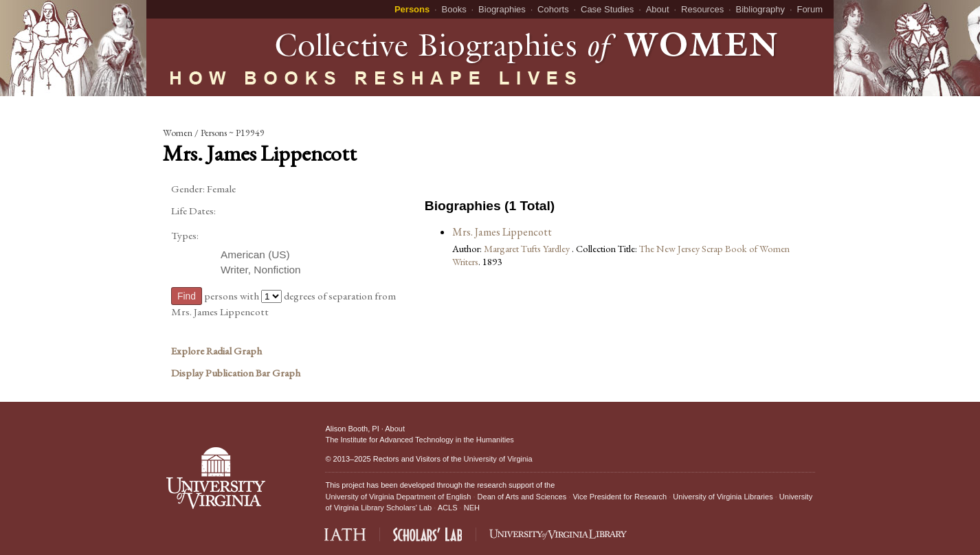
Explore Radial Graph (216, 351)
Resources (702, 9)
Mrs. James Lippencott (502, 232)
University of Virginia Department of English (398, 497)
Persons (412, 9)
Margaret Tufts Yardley (528, 248)
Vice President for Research (620, 497)
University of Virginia (498, 459)
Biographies (502, 9)
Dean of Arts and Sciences (522, 497)
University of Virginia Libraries (723, 497)
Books (454, 9)
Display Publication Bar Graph (236, 373)
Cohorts (553, 9)
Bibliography (761, 9)
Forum (810, 9)
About (658, 9)
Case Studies (607, 9)
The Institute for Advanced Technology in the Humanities (419, 440)
